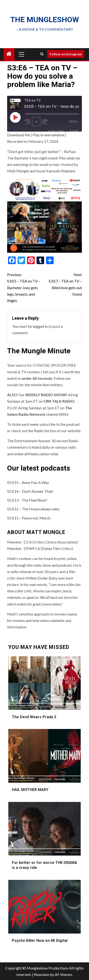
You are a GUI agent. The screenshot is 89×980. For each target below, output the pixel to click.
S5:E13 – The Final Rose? (27, 500)
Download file (19, 135)
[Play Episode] (15, 117)
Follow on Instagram (66, 54)
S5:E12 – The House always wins (33, 509)
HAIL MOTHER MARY (30, 790)
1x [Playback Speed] (36, 121)
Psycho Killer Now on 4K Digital (40, 941)
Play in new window (48, 135)
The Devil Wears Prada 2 (34, 717)
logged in (40, 326)
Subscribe (56, 131)
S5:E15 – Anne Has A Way (28, 482)
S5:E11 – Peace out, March (29, 518)
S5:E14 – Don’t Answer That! (30, 491)
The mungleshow (45, 20)
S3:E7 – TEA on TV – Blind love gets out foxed (63, 284)
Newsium (41, 974)
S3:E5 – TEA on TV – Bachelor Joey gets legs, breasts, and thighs (26, 287)
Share (74, 131)
